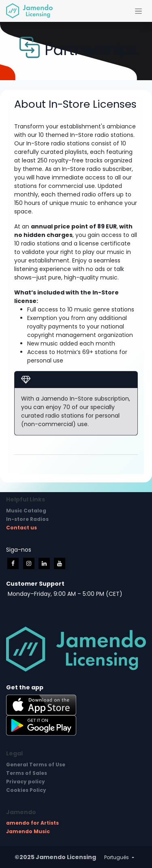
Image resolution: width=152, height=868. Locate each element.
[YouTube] (60, 563)
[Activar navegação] (138, 11)
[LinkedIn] (44, 563)
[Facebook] (13, 563)
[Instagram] (29, 563)
